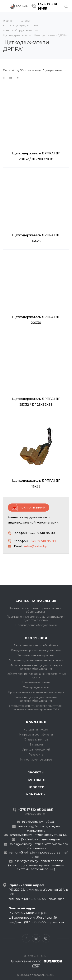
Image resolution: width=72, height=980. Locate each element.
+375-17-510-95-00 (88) (36, 810)
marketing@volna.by (33, 826)
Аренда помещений (36, 750)
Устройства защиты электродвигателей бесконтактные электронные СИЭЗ (36, 708)
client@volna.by (26, 861)
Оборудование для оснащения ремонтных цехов (36, 676)
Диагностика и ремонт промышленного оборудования (36, 610)
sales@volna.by (35, 546)
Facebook (26, 938)
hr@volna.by (27, 839)
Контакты (36, 794)
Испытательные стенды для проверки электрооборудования (36, 667)
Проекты (36, 772)
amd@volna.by (21, 835)
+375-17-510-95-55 (48, 6)
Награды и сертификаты (36, 735)
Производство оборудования (36, 625)
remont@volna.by (22, 852)
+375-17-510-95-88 (42, 541)
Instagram (36, 938)
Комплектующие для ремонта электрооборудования (36, 699)
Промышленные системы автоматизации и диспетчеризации (36, 618)
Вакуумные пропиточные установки (36, 650)
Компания (36, 722)
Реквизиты (36, 755)
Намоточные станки (36, 682)
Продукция (36, 638)
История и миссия (36, 730)
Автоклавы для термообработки (36, 645)
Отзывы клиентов (36, 740)
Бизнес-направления (36, 601)
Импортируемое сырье (36, 760)
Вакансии (36, 745)
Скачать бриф (33, 508)
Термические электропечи (36, 655)
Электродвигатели (36, 687)
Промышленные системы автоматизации (36, 692)
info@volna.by (33, 822)
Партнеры (36, 780)
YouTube (46, 938)
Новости (36, 787)
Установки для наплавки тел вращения (36, 660)
